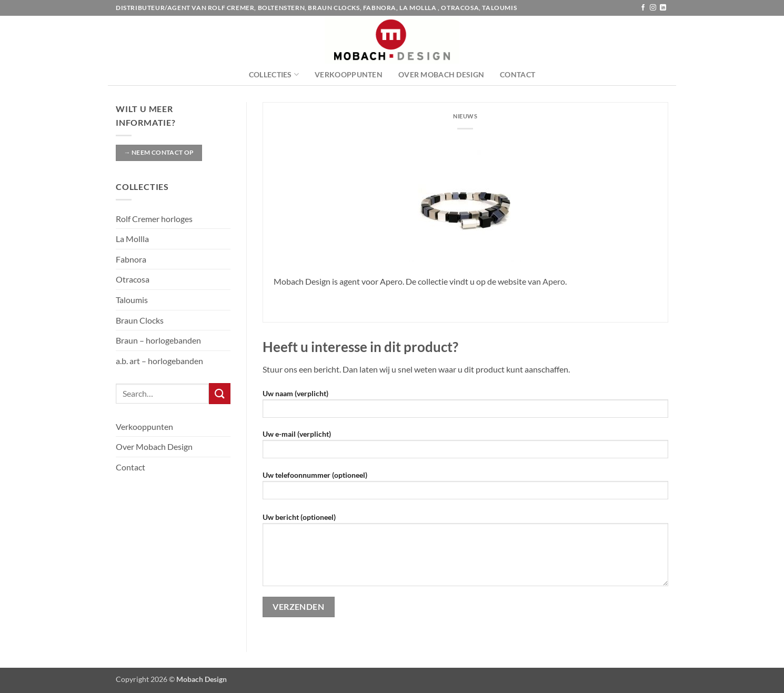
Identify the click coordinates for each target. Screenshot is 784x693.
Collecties (274, 74)
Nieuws (465, 116)
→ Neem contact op (159, 152)
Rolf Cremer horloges (154, 219)
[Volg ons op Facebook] (643, 8)
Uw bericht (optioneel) (466, 553)
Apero (554, 281)
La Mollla (132, 239)
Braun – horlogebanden (158, 340)
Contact (517, 74)
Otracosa (133, 279)
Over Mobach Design (441, 74)
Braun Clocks (140, 320)
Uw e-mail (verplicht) (466, 448)
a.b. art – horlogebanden (159, 361)
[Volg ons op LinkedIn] (663, 8)
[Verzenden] (219, 393)
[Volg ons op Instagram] (653, 8)
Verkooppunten (349, 74)
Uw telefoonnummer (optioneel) (466, 489)
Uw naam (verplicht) (466, 407)
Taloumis (132, 300)
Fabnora (131, 259)
